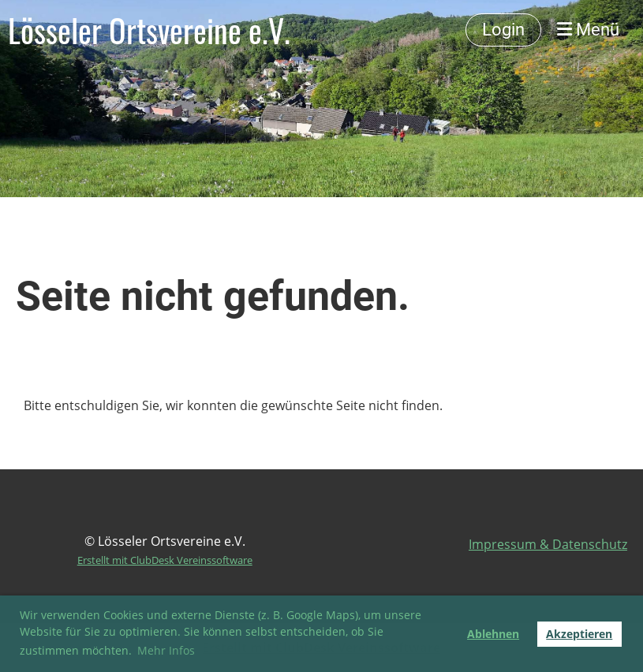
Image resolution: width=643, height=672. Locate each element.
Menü (588, 30)
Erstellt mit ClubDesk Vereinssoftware (165, 560)
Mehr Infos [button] (166, 650)
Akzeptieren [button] (579, 634)
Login (503, 30)
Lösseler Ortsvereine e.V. (149, 30)
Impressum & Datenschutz (548, 544)
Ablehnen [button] (493, 634)
